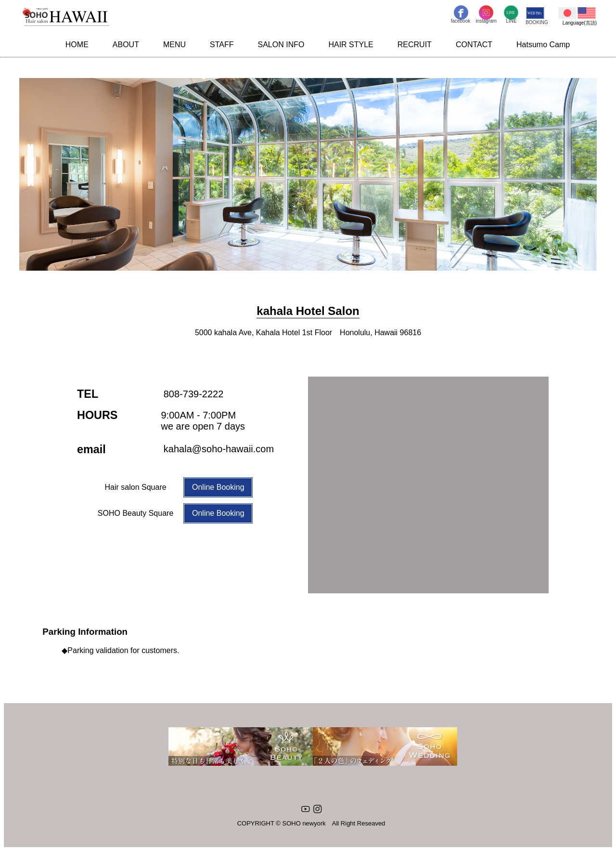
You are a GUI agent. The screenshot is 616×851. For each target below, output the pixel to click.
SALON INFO (281, 45)
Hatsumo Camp (543, 45)
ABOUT (126, 45)
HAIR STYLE (351, 45)
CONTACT (474, 45)
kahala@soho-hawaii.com (219, 449)
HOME (77, 45)
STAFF (222, 45)
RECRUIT (415, 45)
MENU (174, 45)
